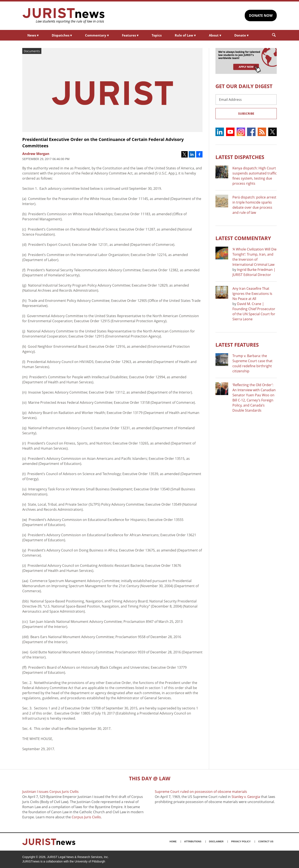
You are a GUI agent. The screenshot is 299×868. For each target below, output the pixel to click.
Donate (241, 35)
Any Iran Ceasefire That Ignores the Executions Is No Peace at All (252, 294)
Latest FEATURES (237, 345)
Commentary (97, 35)
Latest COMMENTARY (243, 238)
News (33, 35)
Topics (157, 35)
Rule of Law (185, 35)
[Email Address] (246, 100)
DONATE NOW (261, 15)
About (215, 35)
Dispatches (62, 35)
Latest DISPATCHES (240, 157)
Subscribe (246, 113)
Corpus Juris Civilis (86, 817)
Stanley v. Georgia (246, 797)
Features (130, 35)
